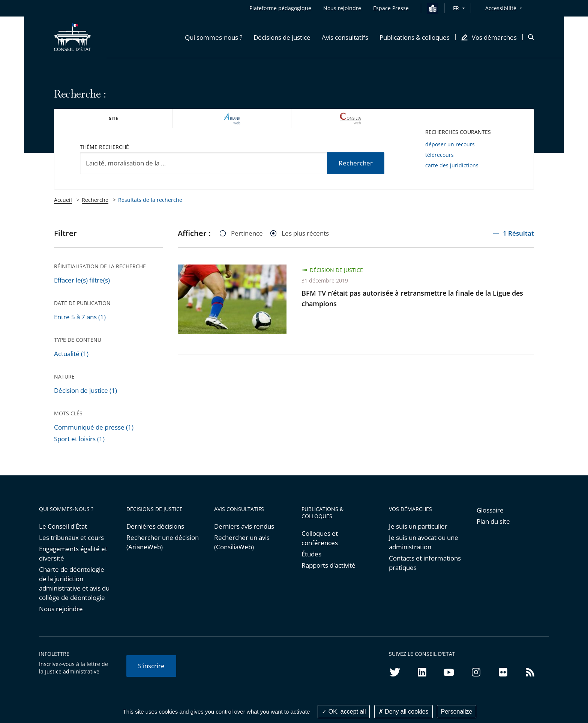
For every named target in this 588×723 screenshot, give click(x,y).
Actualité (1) (71, 354)
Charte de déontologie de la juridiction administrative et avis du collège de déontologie (74, 583)
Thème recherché (104, 147)
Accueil (63, 200)
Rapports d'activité (328, 565)
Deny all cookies (403, 712)
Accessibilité (501, 8)
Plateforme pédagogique (280, 8)
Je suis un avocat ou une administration (424, 542)
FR (456, 8)
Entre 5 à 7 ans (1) (80, 317)
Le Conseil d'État (63, 526)
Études (311, 554)
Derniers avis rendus (244, 526)
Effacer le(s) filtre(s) (82, 280)
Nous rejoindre (61, 609)
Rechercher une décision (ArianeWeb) (163, 542)
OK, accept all (344, 712)
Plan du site (493, 521)
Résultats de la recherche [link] (150, 200)
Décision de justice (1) (85, 390)
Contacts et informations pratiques (425, 563)
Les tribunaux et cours (71, 537)
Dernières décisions (155, 526)
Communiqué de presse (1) (94, 427)
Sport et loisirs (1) (79, 439)
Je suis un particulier (418, 526)
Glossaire (490, 510)
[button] (214, 37)
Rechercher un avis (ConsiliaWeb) (242, 542)
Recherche (95, 200)
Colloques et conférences (320, 538)
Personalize (457, 712)
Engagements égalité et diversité (73, 553)
